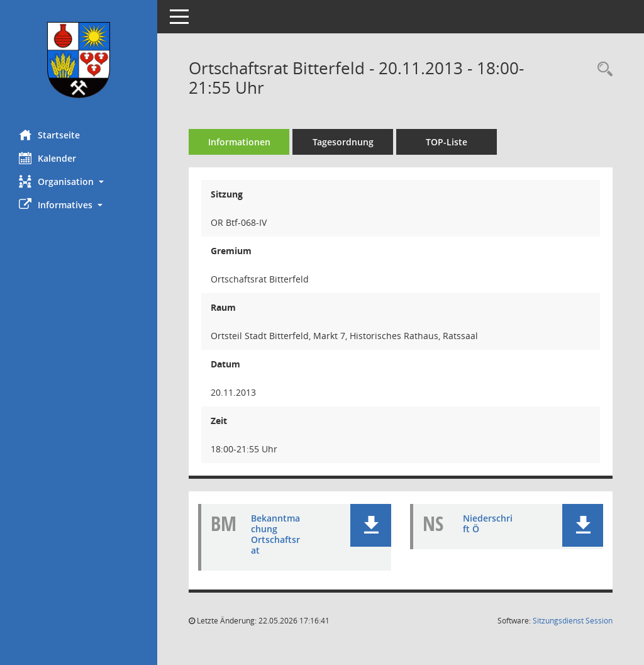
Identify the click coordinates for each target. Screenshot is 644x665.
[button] (79, 182)
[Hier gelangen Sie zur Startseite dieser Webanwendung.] (79, 60)
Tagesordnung (343, 142)
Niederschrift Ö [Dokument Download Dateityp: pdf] (488, 523)
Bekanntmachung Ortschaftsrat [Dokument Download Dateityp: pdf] (275, 534)
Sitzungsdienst (573, 621)
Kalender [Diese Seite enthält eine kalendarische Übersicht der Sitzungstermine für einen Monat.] (47, 158)
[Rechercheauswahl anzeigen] (602, 70)
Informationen (239, 142)
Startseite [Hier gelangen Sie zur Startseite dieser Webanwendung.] (49, 135)
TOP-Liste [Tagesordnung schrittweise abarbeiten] (447, 142)
